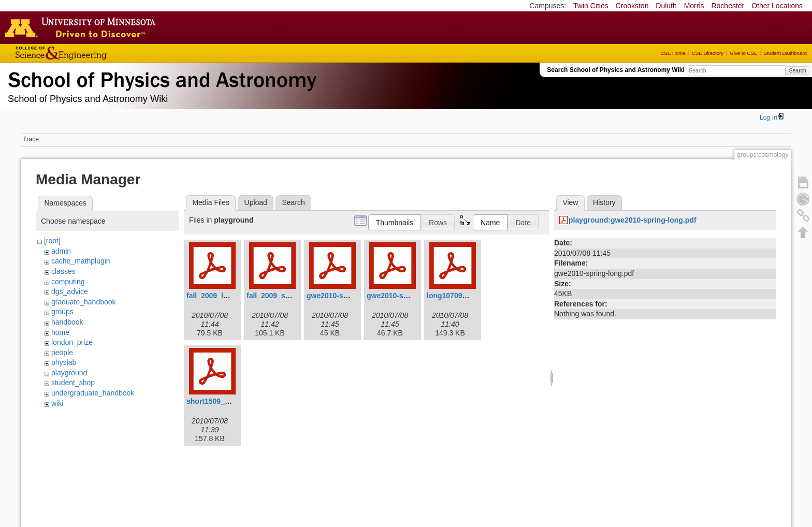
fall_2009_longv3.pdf (222, 296)
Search (797, 70)
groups (62, 312)
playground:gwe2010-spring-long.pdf (633, 220)
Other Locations (777, 6)
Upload (256, 202)
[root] (52, 241)
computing (68, 282)
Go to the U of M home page (83, 27)
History (604, 202)
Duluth (666, 6)
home (60, 332)
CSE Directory (708, 53)
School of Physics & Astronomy (161, 78)
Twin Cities (591, 6)
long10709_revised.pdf (466, 296)
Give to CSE (743, 53)
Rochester (728, 6)
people (62, 353)
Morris (694, 6)
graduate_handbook (84, 302)
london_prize (72, 342)
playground (69, 373)
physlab (64, 362)
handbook (67, 322)
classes (63, 271)
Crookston (632, 6)
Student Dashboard (785, 53)
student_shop (73, 383)
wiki (57, 403)
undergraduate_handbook (93, 393)
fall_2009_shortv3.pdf (284, 296)
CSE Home (673, 53)
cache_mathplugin (81, 261)
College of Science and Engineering (93, 53)
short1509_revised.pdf (225, 401)
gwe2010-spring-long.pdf (350, 296)
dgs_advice (70, 291)
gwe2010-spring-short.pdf (411, 296)
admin (61, 251)
